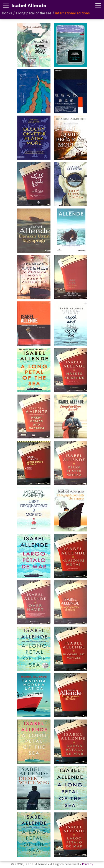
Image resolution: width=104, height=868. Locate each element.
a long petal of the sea (34, 13)
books (7, 13)
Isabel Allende (29, 6)
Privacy (88, 864)
